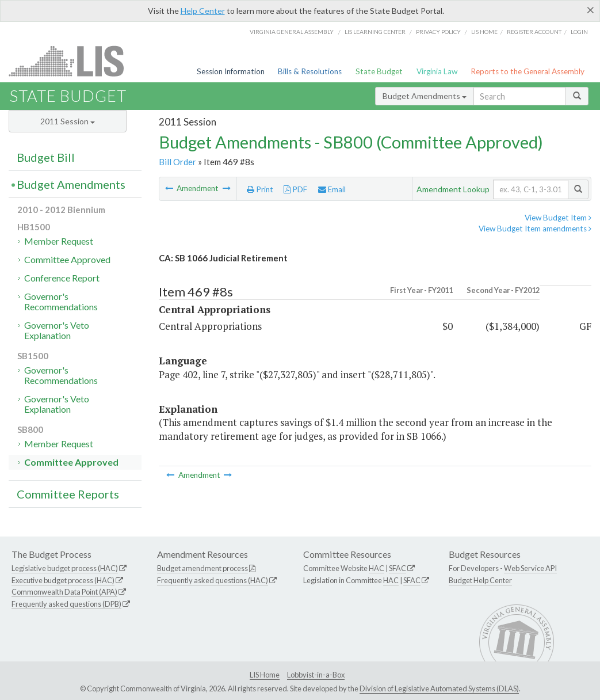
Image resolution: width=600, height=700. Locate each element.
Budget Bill (46, 157)
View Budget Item (558, 218)
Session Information (231, 71)
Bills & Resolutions (310, 71)
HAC (377, 568)
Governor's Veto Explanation (57, 330)
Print (260, 189)
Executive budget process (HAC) (63, 580)
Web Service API (530, 568)
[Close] (591, 10)
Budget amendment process (202, 568)
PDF (295, 189)
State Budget (379, 71)
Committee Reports (68, 494)
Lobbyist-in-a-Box (316, 675)
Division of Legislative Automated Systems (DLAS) (439, 688)
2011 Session (68, 121)
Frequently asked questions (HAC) (213, 580)
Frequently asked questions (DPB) (66, 604)
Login (579, 32)
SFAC (398, 568)
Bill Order (177, 162)
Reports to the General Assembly (528, 71)
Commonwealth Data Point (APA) (64, 592)
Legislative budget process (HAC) (65, 568)
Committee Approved (67, 259)
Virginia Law (437, 71)
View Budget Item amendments (535, 229)
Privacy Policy (438, 32)
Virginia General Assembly (292, 32)
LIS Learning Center (375, 32)
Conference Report (62, 278)
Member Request (59, 241)
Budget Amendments (425, 96)
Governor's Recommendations (61, 301)
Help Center (203, 11)
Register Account (534, 32)
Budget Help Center (480, 580)
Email (332, 189)
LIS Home (265, 675)
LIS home (484, 32)
